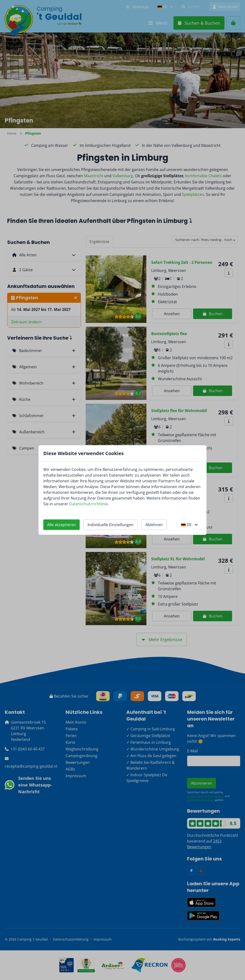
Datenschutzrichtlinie (89, 504)
